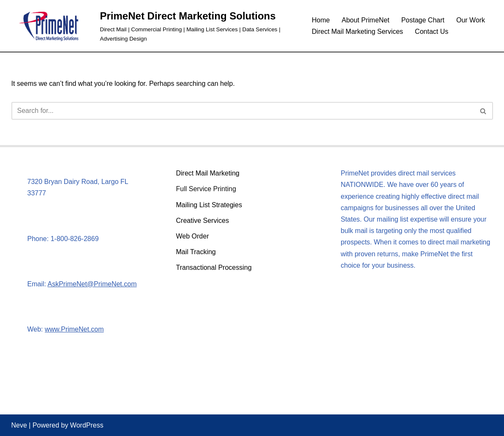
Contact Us (432, 32)
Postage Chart (423, 20)
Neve (19, 425)
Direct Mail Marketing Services (357, 32)
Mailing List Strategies (209, 205)
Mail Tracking (196, 252)
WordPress (87, 425)
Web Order (193, 236)
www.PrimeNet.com (74, 329)
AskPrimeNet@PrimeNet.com (92, 284)
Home (321, 20)
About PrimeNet (366, 20)
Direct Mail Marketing (208, 173)
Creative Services (203, 221)
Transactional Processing (214, 267)
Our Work (471, 20)
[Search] (243, 111)
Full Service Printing (206, 189)
